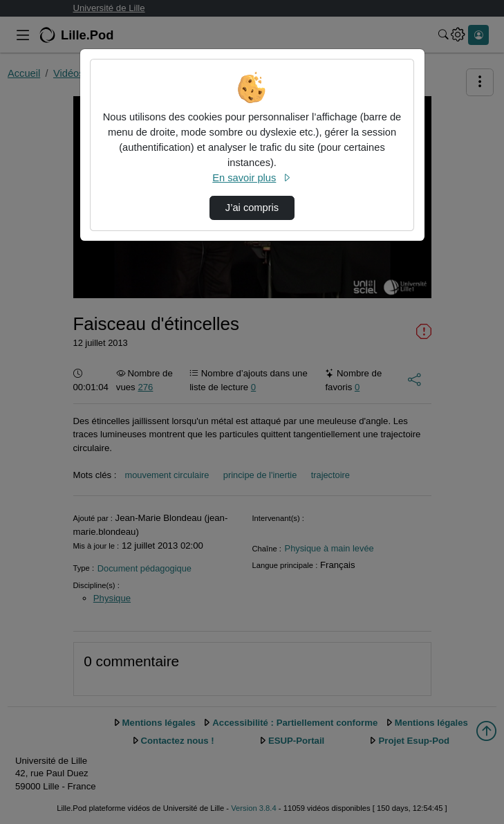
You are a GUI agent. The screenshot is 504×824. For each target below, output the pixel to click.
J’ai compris (252, 208)
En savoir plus (252, 178)
